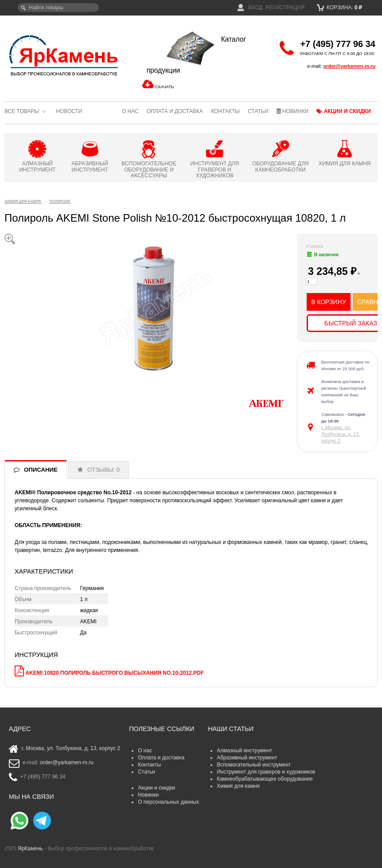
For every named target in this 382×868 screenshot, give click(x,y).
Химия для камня (238, 786)
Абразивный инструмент (247, 758)
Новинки (292, 111)
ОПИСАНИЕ (41, 470)
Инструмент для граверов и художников (266, 772)
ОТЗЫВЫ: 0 (103, 470)
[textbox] (58, 8)
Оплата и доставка (175, 111)
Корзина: (339, 8)
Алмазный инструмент (244, 751)
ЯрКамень (30, 848)
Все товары (22, 111)
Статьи (258, 111)
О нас (130, 111)
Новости (69, 111)
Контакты (225, 111)
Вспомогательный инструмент (254, 765)
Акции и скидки (344, 111)
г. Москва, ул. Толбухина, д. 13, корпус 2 (341, 434)
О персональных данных (168, 802)
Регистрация (285, 8)
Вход (250, 8)
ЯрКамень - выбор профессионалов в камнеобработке (64, 55)
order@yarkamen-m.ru (349, 66)
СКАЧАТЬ (164, 87)
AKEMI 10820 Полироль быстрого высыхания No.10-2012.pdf (115, 673)
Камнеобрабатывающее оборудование (265, 779)
